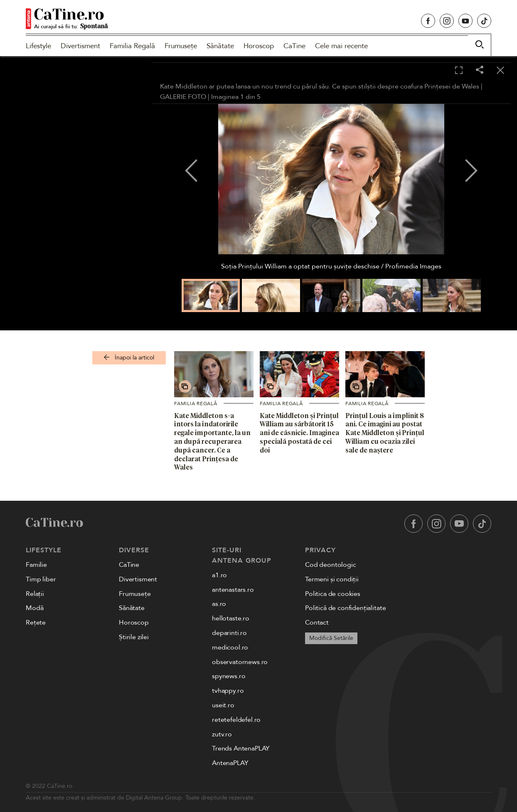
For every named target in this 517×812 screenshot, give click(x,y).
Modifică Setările (331, 638)
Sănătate (220, 46)
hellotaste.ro (231, 618)
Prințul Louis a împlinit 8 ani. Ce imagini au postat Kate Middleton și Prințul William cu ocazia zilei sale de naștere (385, 433)
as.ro (219, 604)
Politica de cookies (333, 594)
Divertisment (80, 46)
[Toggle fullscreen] (459, 71)
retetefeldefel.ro (236, 720)
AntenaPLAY (230, 763)
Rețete (36, 623)
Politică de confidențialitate (345, 608)
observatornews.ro (240, 662)
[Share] (480, 70)
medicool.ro (230, 647)
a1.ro (219, 575)
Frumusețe (181, 46)
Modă (34, 608)
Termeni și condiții (332, 579)
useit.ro (223, 705)
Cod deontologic (331, 565)
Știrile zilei (134, 637)
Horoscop (259, 46)
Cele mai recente (341, 46)
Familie (36, 565)
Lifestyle (38, 46)
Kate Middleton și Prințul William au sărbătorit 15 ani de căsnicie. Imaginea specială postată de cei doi (299, 433)
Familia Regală (132, 46)
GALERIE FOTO (183, 97)
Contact (317, 623)
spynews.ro (229, 676)
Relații (35, 594)
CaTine (294, 46)
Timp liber (41, 579)
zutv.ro (222, 734)
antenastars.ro (233, 590)
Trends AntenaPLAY (241, 748)
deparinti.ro (229, 633)
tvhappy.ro (228, 691)
